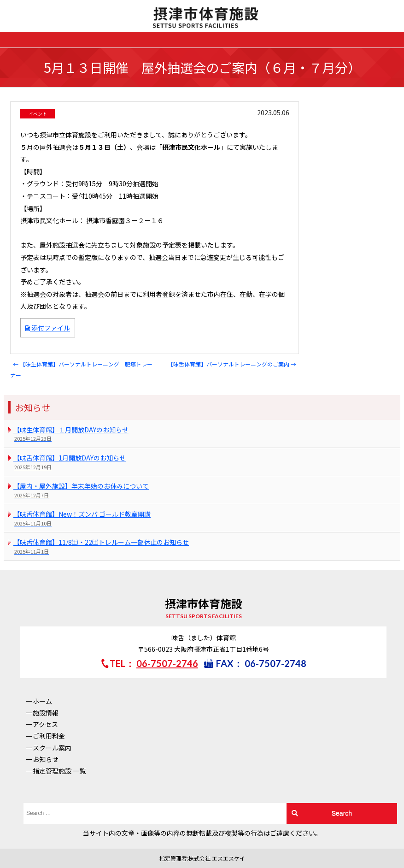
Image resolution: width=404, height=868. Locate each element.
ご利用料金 (49, 736)
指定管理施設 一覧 (59, 771)
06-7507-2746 (167, 663)
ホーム (42, 701)
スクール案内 (52, 748)
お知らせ (46, 759)
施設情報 (46, 713)
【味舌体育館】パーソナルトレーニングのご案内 (232, 364)
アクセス (45, 724)
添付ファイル (48, 328)
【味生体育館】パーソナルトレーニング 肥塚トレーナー (81, 370)
